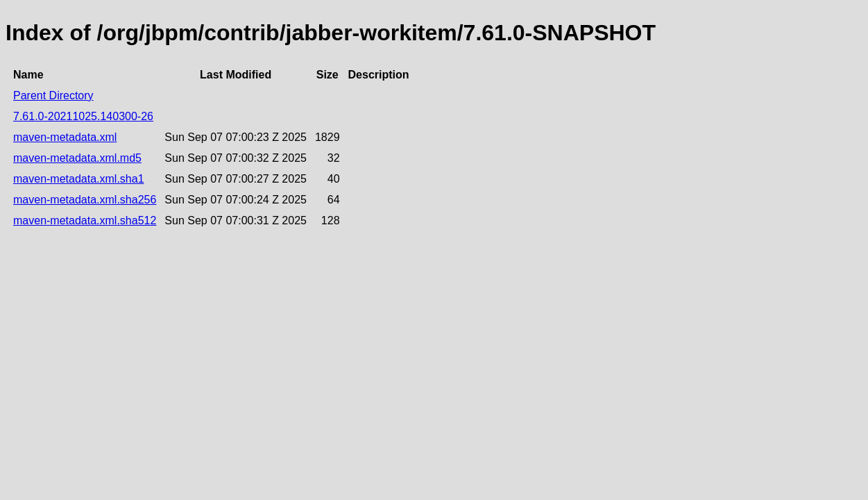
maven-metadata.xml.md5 (77, 158)
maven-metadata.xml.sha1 (79, 179)
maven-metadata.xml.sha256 (85, 200)
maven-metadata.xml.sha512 (85, 220)
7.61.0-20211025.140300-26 (83, 116)
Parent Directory (53, 95)
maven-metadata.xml (65, 137)
